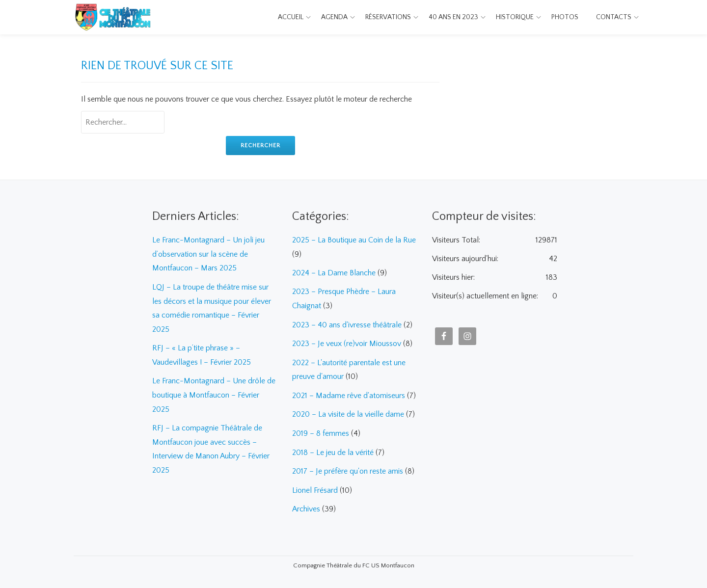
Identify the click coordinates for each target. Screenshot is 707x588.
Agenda (334, 17)
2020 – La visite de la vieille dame (348, 412)
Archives (306, 505)
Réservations (388, 17)
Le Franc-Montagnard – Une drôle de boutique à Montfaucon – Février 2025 (214, 392)
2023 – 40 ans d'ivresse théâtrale (347, 323)
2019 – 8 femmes (321, 430)
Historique (515, 17)
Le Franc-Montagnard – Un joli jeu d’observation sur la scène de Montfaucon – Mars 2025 (208, 254)
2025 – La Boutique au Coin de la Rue (354, 240)
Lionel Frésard (315, 486)
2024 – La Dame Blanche (334, 272)
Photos (565, 17)
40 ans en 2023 (453, 17)
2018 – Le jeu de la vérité (333, 449)
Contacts (614, 17)
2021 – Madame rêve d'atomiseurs (349, 393)
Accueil (291, 17)
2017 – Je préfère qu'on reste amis (348, 468)
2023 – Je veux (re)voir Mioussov (347, 342)
